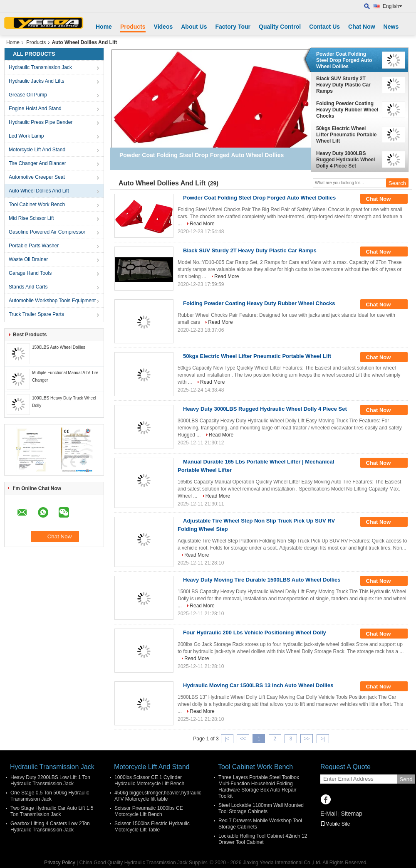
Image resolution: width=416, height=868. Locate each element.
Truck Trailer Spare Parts (36, 314)
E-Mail (329, 814)
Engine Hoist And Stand (35, 108)
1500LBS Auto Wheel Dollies (59, 347)
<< (243, 739)
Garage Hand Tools (30, 273)
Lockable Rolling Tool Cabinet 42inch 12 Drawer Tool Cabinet (263, 839)
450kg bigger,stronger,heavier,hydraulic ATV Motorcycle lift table (158, 796)
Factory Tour (233, 27)
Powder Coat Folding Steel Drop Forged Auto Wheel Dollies (344, 60)
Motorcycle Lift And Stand (37, 150)
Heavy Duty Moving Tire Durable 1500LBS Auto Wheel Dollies (262, 580)
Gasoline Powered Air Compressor (47, 232)
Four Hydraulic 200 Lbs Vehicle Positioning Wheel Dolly (255, 633)
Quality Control (280, 27)
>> (307, 739)
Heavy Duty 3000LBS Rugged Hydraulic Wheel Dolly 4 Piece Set (345, 160)
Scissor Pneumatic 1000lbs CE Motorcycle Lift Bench (149, 811)
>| (323, 739)
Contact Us (324, 27)
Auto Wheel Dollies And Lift (39, 191)
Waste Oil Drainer (28, 259)
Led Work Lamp (26, 136)
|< (227, 739)
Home (104, 27)
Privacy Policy (60, 863)
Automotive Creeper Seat (37, 177)
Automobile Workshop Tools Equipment (52, 301)
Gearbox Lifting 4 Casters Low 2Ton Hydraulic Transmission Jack (50, 827)
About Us (194, 27)
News (391, 27)
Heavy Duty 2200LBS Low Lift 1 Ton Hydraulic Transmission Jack (50, 780)
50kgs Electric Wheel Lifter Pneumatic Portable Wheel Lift (346, 135)
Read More (202, 224)
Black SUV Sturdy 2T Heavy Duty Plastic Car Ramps (343, 85)
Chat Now (362, 27)
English (392, 6)
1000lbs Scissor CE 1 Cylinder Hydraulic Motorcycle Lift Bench (149, 780)
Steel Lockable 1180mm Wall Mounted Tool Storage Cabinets (261, 808)
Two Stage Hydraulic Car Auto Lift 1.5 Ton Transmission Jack (52, 811)
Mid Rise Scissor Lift (31, 218)
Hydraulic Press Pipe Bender (41, 122)
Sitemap (351, 814)
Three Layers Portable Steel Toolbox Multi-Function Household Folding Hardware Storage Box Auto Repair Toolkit (259, 787)
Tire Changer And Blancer (37, 163)
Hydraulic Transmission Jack (40, 67)
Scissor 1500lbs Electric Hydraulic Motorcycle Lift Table (152, 827)
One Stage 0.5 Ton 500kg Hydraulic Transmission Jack (50, 796)
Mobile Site (335, 824)
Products (133, 27)
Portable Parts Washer (34, 246)
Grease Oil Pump (28, 95)
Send (406, 779)
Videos (163, 27)
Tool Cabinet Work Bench (37, 205)
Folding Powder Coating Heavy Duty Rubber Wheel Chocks (347, 110)
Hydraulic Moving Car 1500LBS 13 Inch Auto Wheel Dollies (258, 685)
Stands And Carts (28, 287)
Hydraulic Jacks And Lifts (36, 81)
